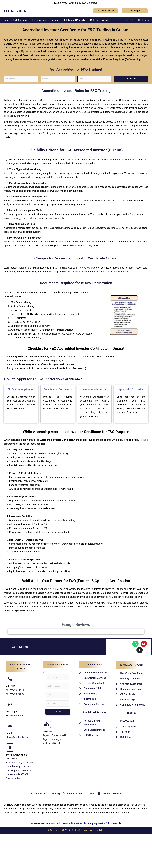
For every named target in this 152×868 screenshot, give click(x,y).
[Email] (10, 726)
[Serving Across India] (10, 748)
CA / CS (130, 20)
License (56, 20)
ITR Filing (117, 20)
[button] (21, 20)
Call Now (11, 686)
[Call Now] (10, 679)
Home (6, 20)
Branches (48, 731)
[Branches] (47, 724)
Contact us (144, 20)
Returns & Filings (100, 20)
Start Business (21, 20)
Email (9, 733)
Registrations (40, 20)
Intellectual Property (76, 20)
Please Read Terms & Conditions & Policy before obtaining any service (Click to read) (76, 823)
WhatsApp (11, 711)
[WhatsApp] (10, 704)
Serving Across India (17, 755)
